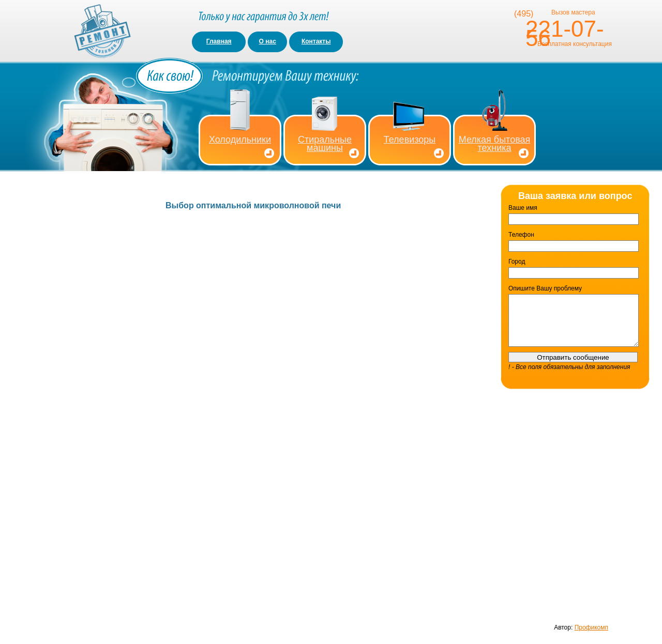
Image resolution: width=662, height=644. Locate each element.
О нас (268, 41)
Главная (219, 41)
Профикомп (591, 627)
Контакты (316, 41)
